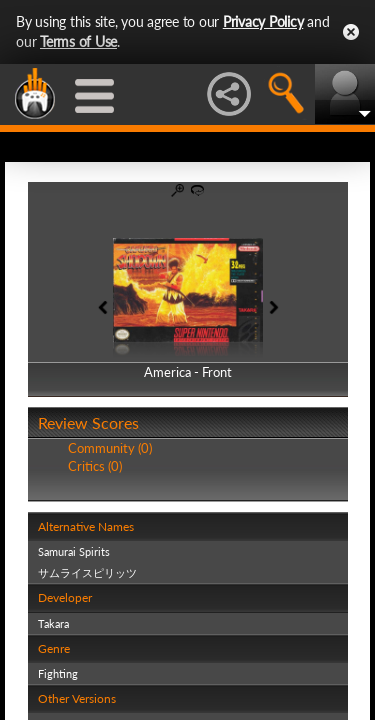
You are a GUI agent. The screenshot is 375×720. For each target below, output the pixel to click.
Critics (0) (95, 466)
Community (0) (110, 448)
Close (351, 32)
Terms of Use (78, 41)
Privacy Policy (263, 21)
